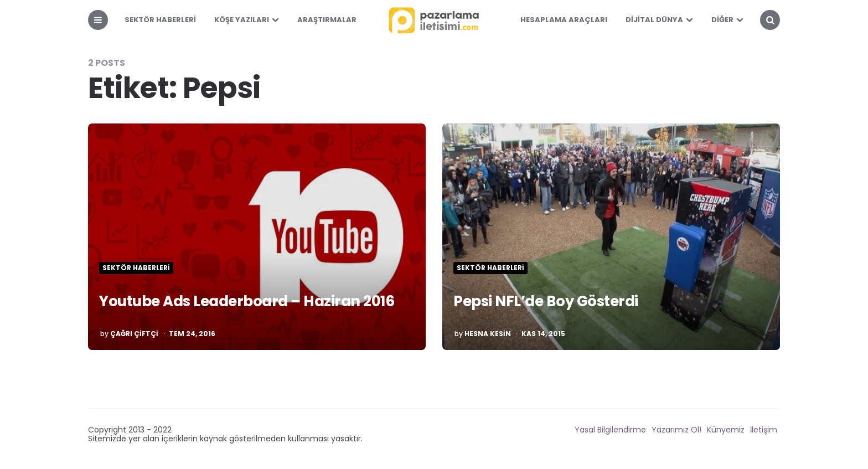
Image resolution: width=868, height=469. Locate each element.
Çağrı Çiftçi (134, 334)
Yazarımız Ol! (676, 430)
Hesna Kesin (488, 334)
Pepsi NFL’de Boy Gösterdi (546, 301)
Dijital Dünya (654, 20)
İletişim (764, 430)
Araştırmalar (327, 20)
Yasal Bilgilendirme (610, 430)
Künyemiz (726, 430)
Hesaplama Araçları (564, 20)
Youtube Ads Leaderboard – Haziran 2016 (247, 301)
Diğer (722, 20)
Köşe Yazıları (242, 20)
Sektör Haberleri (160, 20)
